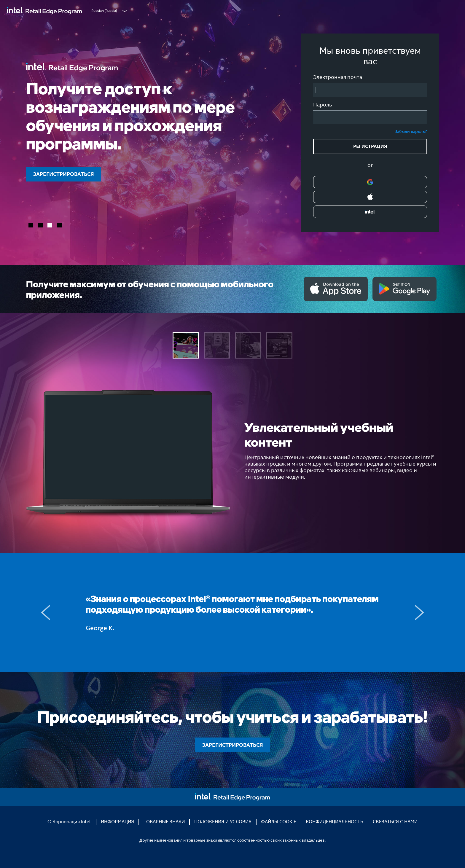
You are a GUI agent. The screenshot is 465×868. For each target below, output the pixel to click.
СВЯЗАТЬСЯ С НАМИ (395, 822)
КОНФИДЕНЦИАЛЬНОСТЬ (335, 822)
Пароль (323, 105)
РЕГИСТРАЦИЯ (370, 146)
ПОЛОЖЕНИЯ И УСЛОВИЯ (223, 822)
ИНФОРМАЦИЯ (117, 822)
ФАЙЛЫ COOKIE (279, 822)
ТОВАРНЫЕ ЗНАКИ (164, 822)
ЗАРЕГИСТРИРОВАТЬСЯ (64, 174)
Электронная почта (338, 77)
